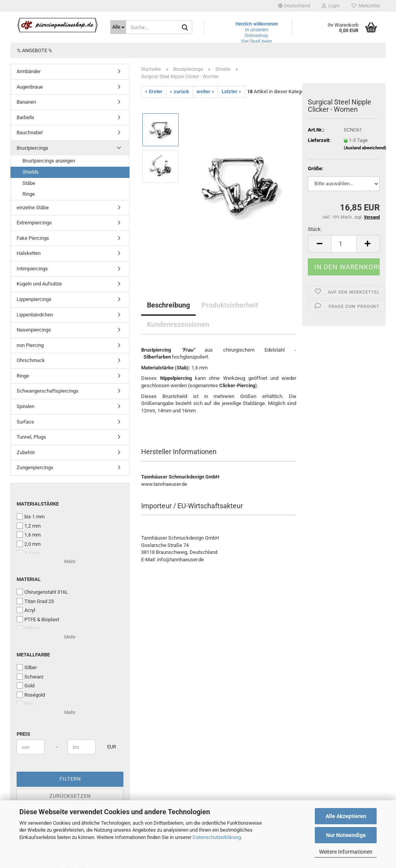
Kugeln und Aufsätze (39, 284)
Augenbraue (30, 87)
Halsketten (29, 253)
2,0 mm (29, 544)
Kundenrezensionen (178, 324)
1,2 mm (29, 526)
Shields (31, 172)
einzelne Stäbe (33, 208)
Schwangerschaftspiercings (48, 391)
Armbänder (29, 71)
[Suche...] (118, 27)
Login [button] (331, 6)
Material (29, 579)
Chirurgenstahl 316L (42, 592)
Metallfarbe (33, 655)
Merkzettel (366, 6)
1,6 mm (29, 535)
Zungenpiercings (35, 467)
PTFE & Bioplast (38, 619)
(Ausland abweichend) (365, 148)
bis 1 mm (31, 516)
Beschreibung (168, 305)
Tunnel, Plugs (31, 437)
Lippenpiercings (34, 299)
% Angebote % (35, 50)
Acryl (26, 610)
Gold (26, 685)
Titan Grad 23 (35, 601)
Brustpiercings (32, 148)
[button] (294, 6)
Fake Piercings (33, 238)
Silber (27, 667)
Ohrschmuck (31, 360)
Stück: (315, 229)
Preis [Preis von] (23, 734)
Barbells (26, 117)
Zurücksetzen (70, 796)
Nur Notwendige (346, 835)
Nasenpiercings (34, 330)
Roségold (31, 695)
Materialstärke (38, 504)
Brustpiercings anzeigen (49, 161)
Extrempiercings (34, 223)
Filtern (70, 779)
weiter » (205, 91)
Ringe (29, 194)
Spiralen (26, 406)
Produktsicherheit (230, 305)
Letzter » (231, 91)
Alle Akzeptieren (346, 816)
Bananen (26, 102)
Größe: (316, 168)
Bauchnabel (30, 132)
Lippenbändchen (35, 315)
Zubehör (26, 452)
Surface (25, 422)
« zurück (179, 91)
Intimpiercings (32, 269)
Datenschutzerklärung (217, 837)
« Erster (154, 91)
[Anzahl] (344, 244)
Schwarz (30, 677)
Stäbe (29, 183)
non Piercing (30, 345)
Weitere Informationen (346, 852)
